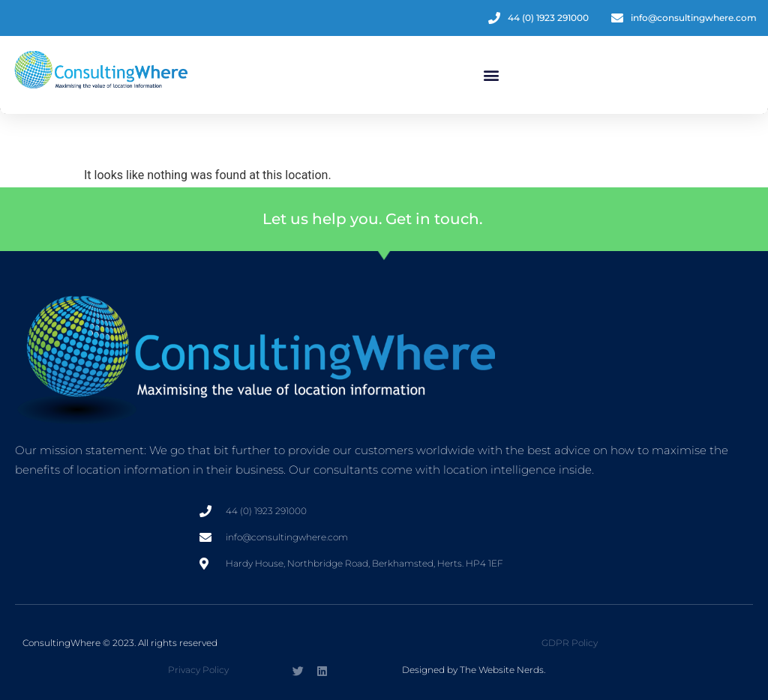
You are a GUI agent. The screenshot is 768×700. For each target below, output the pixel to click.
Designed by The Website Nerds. (474, 670)
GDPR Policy (570, 643)
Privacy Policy (198, 670)
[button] (491, 75)
